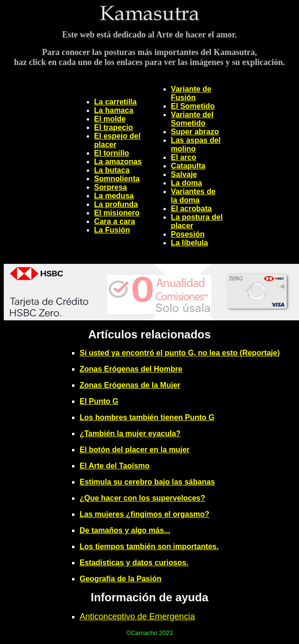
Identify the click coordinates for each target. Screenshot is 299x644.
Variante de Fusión (191, 93)
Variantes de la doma (193, 196)
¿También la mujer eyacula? (130, 434)
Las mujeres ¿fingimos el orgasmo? (145, 514)
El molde (110, 119)
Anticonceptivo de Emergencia (137, 616)
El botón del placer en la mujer (135, 450)
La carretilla (116, 102)
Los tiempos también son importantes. (149, 546)
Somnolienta (117, 179)
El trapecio (114, 127)
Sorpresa (111, 187)
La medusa (114, 196)
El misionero (117, 213)
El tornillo (112, 153)
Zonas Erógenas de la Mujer (130, 385)
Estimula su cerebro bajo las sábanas (147, 482)
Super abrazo (195, 132)
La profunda (116, 204)
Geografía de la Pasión (121, 579)
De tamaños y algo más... (125, 530)
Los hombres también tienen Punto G (147, 417)
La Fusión (112, 230)
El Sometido (193, 106)
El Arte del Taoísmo (115, 466)
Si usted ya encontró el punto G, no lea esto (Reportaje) (180, 353)
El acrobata (191, 209)
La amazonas (118, 162)
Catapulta (188, 166)
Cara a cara (115, 221)
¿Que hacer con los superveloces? (142, 498)
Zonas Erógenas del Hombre (131, 369)
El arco (184, 157)
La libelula (190, 243)
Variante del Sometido (192, 119)
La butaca (112, 170)
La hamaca (114, 110)
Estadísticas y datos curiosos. (134, 563)
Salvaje (184, 174)
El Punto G (99, 401)
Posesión (188, 234)
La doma (187, 183)
